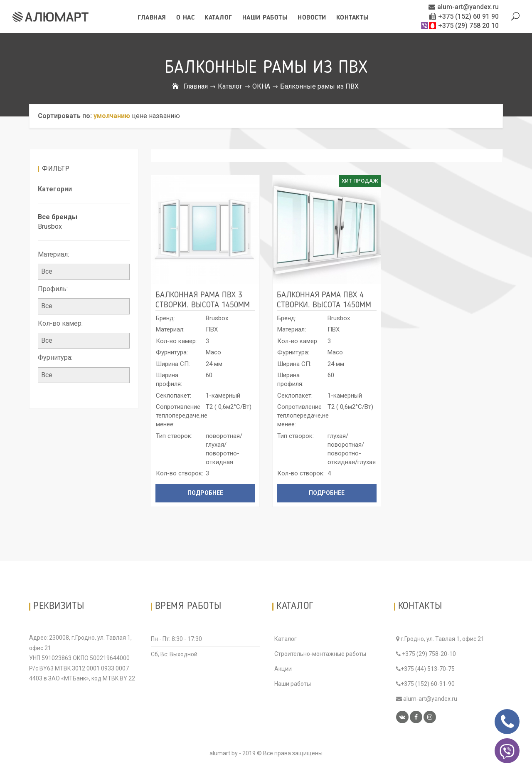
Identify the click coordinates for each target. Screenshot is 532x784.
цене (139, 116)
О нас (186, 18)
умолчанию (112, 116)
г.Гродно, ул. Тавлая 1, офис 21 (440, 639)
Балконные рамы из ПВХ (319, 86)
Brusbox (50, 226)
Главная (152, 18)
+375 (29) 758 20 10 (460, 26)
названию (164, 116)
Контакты (353, 18)
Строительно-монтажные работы (320, 654)
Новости (312, 18)
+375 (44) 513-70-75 (425, 669)
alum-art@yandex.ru (464, 7)
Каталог (218, 18)
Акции (283, 669)
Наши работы (265, 18)
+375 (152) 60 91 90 (464, 16)
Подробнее (205, 493)
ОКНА (261, 86)
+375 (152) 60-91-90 (425, 684)
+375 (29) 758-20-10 (426, 654)
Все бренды (58, 217)
